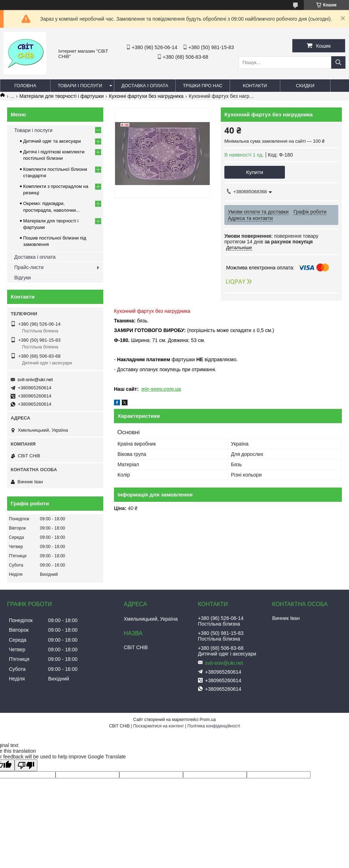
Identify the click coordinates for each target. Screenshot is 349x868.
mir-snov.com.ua (161, 389)
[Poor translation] (26, 765)
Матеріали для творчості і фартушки (62, 96)
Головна (25, 86)
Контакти (255, 86)
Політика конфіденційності (214, 726)
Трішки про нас (202, 86)
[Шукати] (338, 62)
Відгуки (23, 278)
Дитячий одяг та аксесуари (52, 141)
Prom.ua (208, 720)
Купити (255, 172)
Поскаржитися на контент (158, 726)
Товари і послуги (80, 86)
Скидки (305, 86)
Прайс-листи (29, 267)
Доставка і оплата (145, 86)
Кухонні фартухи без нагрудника (146, 96)
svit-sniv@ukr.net (35, 380)
